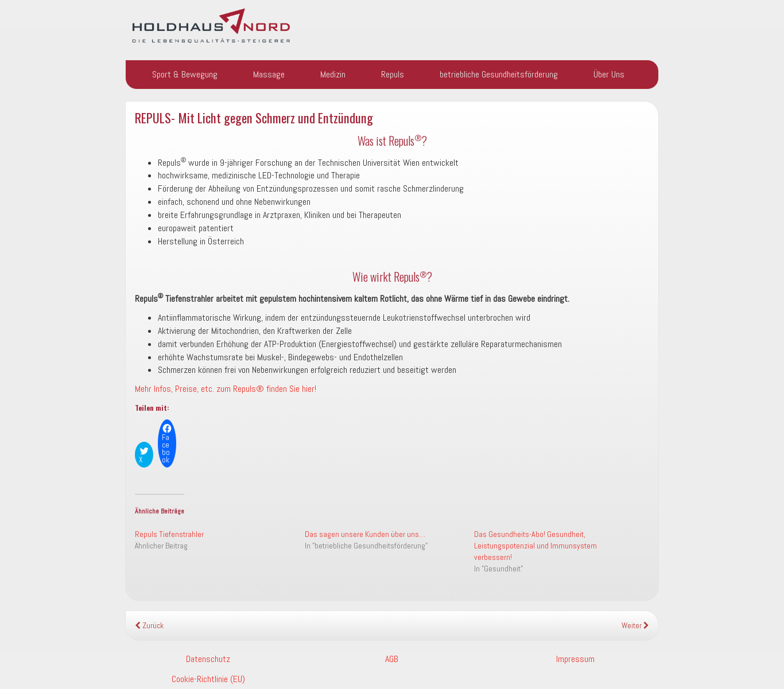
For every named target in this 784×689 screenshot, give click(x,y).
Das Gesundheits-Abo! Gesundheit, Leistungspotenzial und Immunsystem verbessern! (535, 546)
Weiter (635, 626)
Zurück (149, 626)
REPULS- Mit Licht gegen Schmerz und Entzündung (254, 117)
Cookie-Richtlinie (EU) (208, 679)
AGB (392, 659)
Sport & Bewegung (185, 74)
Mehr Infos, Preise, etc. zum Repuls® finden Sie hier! (226, 389)
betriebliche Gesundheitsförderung (499, 74)
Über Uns (609, 74)
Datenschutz (208, 659)
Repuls (393, 74)
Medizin (333, 74)
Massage (269, 74)
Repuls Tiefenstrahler (169, 534)
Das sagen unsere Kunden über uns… (365, 534)
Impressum (575, 659)
